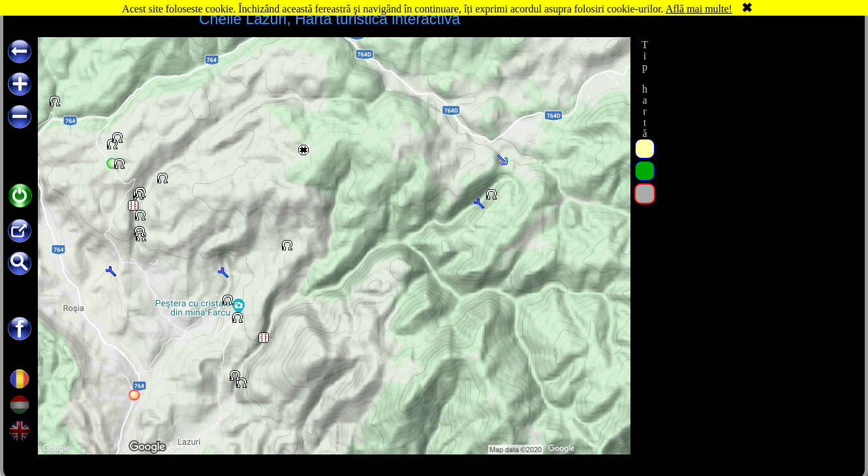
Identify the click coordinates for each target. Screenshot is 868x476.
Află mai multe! (699, 9)
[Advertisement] (756, 119)
